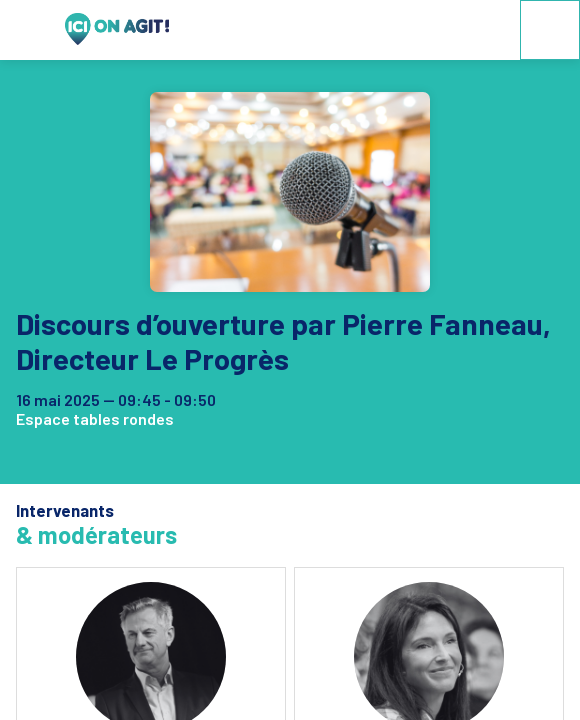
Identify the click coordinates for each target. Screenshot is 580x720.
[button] (30, 30)
